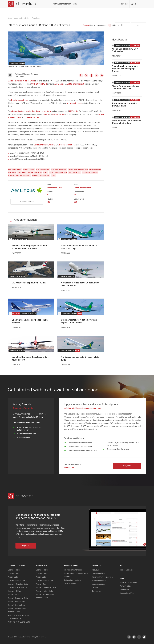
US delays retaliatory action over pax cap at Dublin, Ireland (79, 321)
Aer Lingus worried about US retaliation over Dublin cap (80, 284)
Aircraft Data (13, 595)
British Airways (95, 169)
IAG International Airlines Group (21, 81)
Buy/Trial (124, 4)
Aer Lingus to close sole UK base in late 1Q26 (80, 358)
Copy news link (97, 75)
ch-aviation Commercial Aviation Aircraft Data (31, 111)
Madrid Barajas (59, 114)
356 (76, 202)
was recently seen (74, 103)
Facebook (91, 75)
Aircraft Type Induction (41, 175)
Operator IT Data (15, 591)
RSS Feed (102, 75)
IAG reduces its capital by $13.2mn (29, 283)
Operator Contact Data (17, 580)
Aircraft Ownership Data (18, 598)
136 (48, 202)
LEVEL (18, 117)
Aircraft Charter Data (17, 605)
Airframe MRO (112, 4)
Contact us (69, 467)
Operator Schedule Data (18, 584)
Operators (72, 4)
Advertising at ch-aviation (102, 577)
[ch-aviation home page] (22, 4)
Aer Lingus (59, 84)
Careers (95, 587)
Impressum (124, 590)
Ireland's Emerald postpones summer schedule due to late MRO (30, 247)
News (63, 4)
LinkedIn (81, 75)
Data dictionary (70, 583)
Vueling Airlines (32, 117)
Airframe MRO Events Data (19, 622)
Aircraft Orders (74, 172)
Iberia (47, 114)
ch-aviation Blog (98, 573)
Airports (100, 4)
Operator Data (14, 573)
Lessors (82, 4)
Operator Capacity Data (17, 587)
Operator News (14, 570)
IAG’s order (74, 111)
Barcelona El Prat (15, 169)
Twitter (134, 637)
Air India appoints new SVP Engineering (125, 50)
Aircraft (91, 4)
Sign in (134, 4)
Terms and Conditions (128, 582)
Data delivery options (72, 580)
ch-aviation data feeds (73, 570)
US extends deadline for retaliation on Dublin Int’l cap (79, 247)
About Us (95, 570)
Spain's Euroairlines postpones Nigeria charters (30, 321)
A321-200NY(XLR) (39, 84)
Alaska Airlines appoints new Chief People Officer (126, 87)
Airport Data (13, 577)
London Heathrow (43, 169)
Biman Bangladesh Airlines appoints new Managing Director (125, 69)
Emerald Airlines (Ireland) (44, 145)
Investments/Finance (90, 172)
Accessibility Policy (127, 593)
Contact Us (96, 591)
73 (48, 195)
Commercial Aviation (22, 18)
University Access (99, 580)
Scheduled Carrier (55, 188)
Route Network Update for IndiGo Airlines (124, 105)
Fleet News (36, 18)
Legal (53, 175)
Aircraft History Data (16, 602)
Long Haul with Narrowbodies (19, 175)
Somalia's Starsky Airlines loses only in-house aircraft (31, 358)
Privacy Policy (125, 586)
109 (75, 195)
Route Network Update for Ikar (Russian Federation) (126, 122)
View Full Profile (27, 202)
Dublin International (75, 84)
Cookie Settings (126, 570)
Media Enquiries (98, 584)
